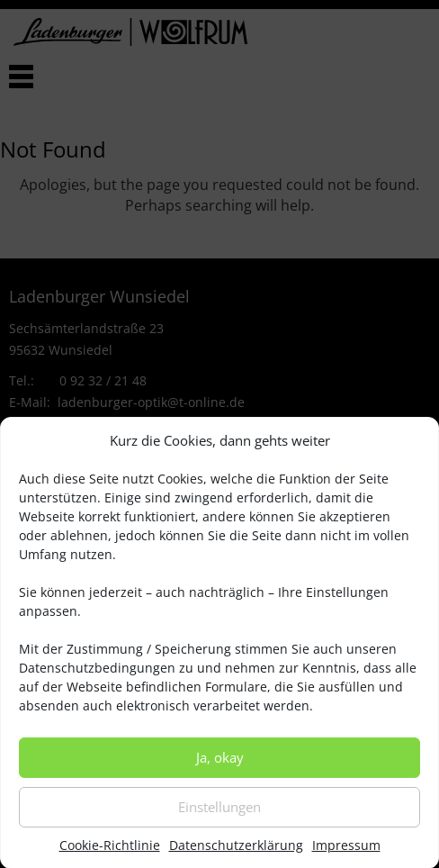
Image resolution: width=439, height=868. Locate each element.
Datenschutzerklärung (236, 855)
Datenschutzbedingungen (97, 678)
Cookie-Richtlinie (110, 855)
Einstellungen (219, 817)
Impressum (346, 855)
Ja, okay (220, 767)
